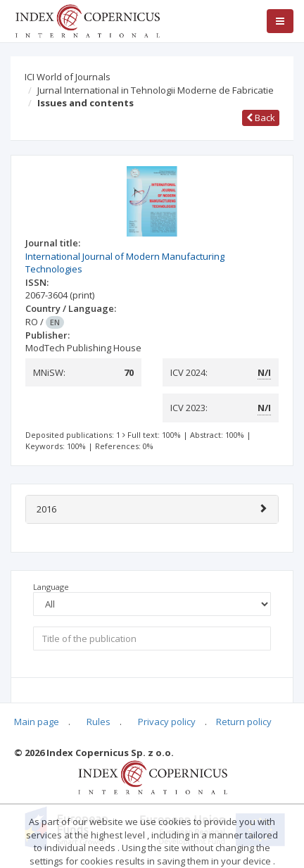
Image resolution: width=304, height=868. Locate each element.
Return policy (244, 722)
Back (261, 118)
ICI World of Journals (68, 77)
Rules (99, 722)
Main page (37, 722)
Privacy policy (167, 722)
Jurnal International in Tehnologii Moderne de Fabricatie (156, 90)
